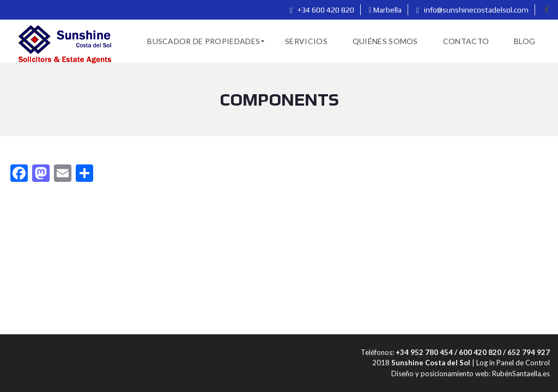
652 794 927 (529, 352)
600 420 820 (480, 352)
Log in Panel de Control (513, 363)
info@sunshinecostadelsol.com (472, 10)
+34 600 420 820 (322, 10)
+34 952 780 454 (424, 352)
